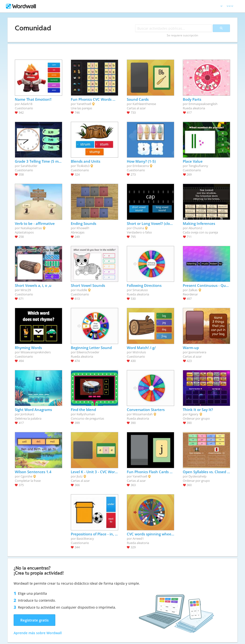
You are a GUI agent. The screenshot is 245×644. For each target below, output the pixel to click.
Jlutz (80, 476)
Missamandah (143, 414)
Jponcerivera (197, 352)
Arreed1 (138, 539)
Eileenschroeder (88, 352)
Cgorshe (26, 476)
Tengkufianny (198, 166)
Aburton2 (195, 228)
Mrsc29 (26, 290)
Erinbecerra (141, 166)
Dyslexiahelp (198, 476)
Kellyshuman (86, 414)
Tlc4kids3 (83, 166)
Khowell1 (83, 228)
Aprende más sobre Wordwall (38, 633)
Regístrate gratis (34, 620)
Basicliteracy (85, 539)
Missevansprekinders (36, 352)
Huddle (82, 290)
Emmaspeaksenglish (203, 104)
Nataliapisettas (31, 228)
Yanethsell (84, 104)
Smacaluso (140, 290)
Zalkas (193, 290)
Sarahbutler (29, 166)
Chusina (138, 228)
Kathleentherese (144, 104)
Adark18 (26, 104)
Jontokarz (27, 414)
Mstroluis (139, 352)
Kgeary (193, 414)
